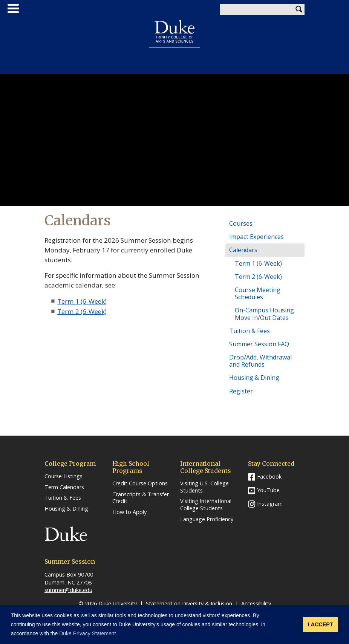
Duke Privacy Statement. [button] (88, 633)
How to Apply (129, 512)
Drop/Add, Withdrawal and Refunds (260, 361)
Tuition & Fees (250, 331)
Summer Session (175, 57)
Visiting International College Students (206, 505)
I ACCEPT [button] (321, 624)
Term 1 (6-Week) (82, 301)
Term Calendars (64, 487)
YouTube (268, 490)
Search (299, 9)
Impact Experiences (256, 237)
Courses (241, 223)
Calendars (243, 250)
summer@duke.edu (68, 590)
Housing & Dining (254, 378)
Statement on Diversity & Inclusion (189, 603)
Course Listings (64, 476)
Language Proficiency (207, 519)
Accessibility (256, 603)
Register (241, 391)
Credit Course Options (140, 483)
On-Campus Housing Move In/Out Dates (264, 314)
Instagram (270, 504)
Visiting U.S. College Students (204, 487)
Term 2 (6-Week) (82, 311)
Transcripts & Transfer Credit (141, 498)
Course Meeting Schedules (258, 293)
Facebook (269, 476)
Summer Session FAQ (259, 344)
